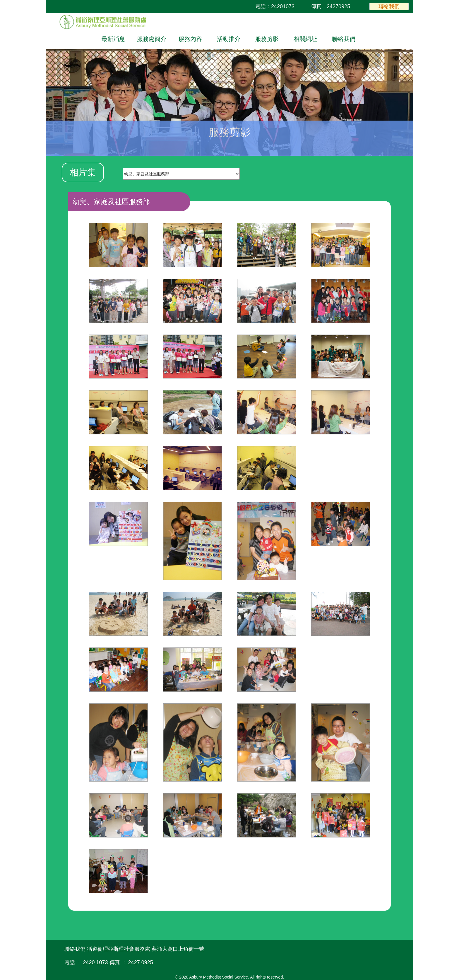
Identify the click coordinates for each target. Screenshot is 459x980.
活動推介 (229, 39)
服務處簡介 (152, 39)
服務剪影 (267, 39)
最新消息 (113, 39)
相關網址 (305, 39)
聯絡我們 (389, 6)
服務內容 (190, 39)
